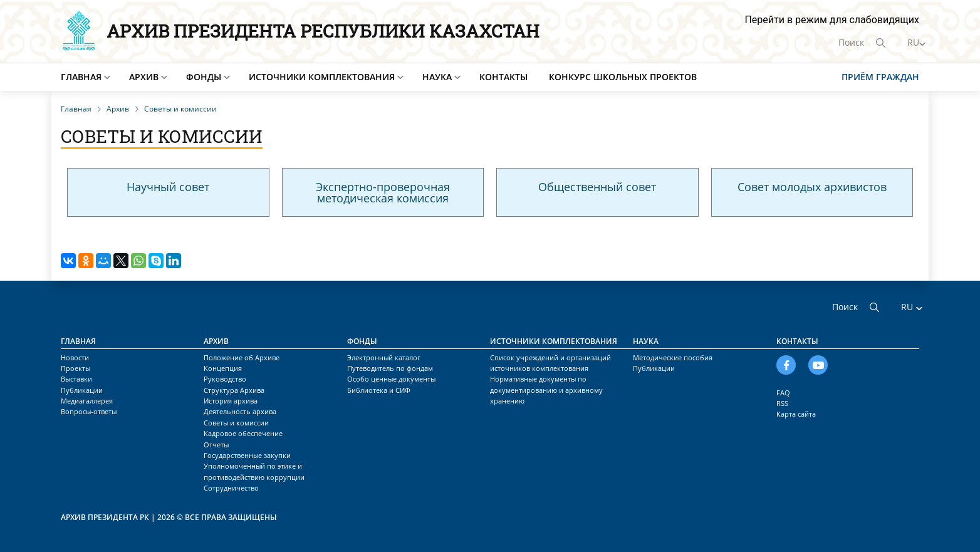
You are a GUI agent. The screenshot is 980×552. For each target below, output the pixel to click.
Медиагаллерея (87, 401)
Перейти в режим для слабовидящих (832, 20)
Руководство (225, 379)
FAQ (783, 393)
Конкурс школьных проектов (623, 77)
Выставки (76, 379)
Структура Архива (234, 390)
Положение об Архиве (242, 357)
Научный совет (168, 187)
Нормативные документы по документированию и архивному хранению (546, 390)
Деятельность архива (240, 411)
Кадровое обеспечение (243, 433)
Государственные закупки (247, 455)
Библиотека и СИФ (379, 390)
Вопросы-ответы (89, 411)
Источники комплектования (322, 77)
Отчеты (216, 445)
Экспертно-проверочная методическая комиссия (383, 192)
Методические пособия (673, 357)
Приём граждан (880, 77)
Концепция (223, 368)
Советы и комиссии (236, 423)
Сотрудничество (231, 488)
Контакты (503, 77)
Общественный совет (597, 187)
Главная (81, 77)
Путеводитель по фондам (390, 368)
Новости (75, 357)
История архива (231, 401)
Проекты (76, 368)
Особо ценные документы (391, 379)
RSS (782, 403)
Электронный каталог (384, 357)
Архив (144, 77)
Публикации (82, 390)
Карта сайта (796, 414)
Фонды (204, 77)
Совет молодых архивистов (812, 187)
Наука (437, 77)
